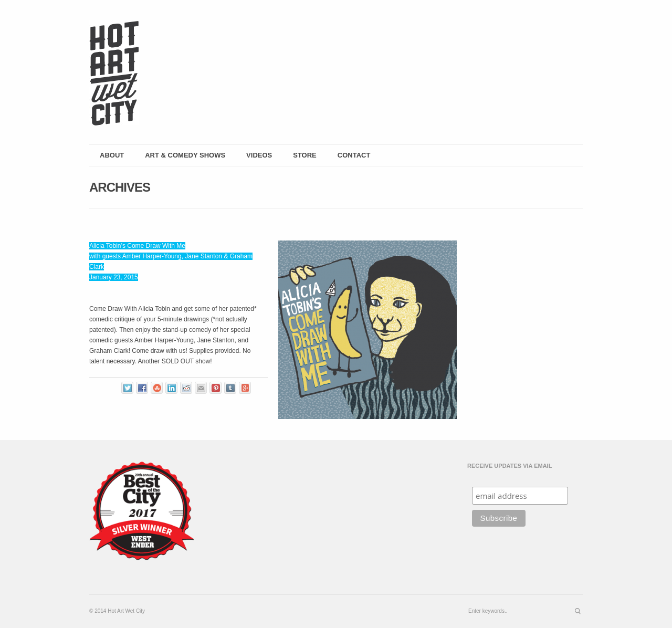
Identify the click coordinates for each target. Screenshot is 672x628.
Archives (120, 187)
